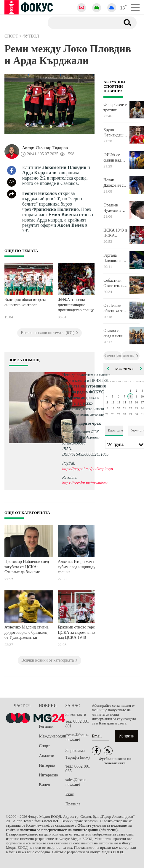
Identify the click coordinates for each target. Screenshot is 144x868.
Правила (73, 804)
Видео (45, 785)
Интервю (47, 765)
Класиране (115, 430)
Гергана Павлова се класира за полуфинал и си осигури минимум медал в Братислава (114, 258)
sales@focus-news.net (77, 782)
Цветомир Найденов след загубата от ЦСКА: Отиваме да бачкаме (27, 567)
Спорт (45, 746)
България (47, 717)
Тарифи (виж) (78, 757)
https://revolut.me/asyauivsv (85, 483)
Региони (46, 726)
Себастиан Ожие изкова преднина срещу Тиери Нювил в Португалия (115, 283)
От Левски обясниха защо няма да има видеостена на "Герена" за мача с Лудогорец (116, 308)
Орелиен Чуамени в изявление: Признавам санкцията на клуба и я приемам (115, 208)
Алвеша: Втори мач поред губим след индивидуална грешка (81, 567)
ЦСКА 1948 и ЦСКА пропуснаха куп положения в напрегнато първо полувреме (115, 233)
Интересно (49, 775)
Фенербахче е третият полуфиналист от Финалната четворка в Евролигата (116, 108)
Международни (52, 736)
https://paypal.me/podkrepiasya (88, 469)
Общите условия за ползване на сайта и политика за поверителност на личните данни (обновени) (69, 828)
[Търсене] (82, 22)
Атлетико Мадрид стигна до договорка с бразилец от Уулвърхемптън (27, 632)
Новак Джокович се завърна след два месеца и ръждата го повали (114, 183)
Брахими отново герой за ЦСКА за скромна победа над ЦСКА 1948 (80, 632)
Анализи (47, 756)
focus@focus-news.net (77, 737)
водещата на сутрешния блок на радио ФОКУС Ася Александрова (84, 392)
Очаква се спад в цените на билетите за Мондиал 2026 (116, 333)
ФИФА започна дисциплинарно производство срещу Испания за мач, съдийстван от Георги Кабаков (77, 306)
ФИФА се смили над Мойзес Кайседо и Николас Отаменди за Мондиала (114, 158)
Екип (70, 794)
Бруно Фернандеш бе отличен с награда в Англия (116, 133)
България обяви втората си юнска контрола (25, 302)
